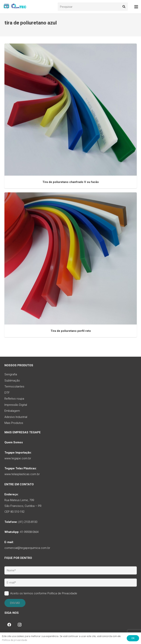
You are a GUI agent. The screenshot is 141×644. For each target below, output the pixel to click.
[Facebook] (9, 625)
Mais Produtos (14, 423)
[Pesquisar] (93, 7)
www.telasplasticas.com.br (22, 474)
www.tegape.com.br (18, 458)
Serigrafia (11, 374)
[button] (136, 7)
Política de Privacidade (62, 593)
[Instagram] (20, 625)
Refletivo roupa (14, 399)
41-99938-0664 (29, 532)
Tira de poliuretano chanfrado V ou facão (71, 182)
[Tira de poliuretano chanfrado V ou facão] (71, 110)
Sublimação (12, 381)
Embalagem (12, 411)
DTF (7, 393)
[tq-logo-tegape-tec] (15, 7)
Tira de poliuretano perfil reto (70, 331)
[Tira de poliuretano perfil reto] (71, 258)
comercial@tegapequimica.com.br (27, 548)
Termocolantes (14, 387)
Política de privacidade (14, 640)
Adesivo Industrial (16, 417)
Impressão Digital (16, 405)
